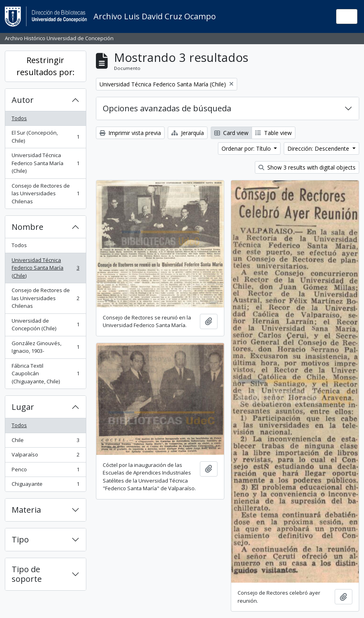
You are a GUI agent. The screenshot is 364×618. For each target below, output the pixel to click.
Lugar (23, 407)
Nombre (27, 227)
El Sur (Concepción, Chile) (45, 137)
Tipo (20, 539)
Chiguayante (45, 486)
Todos (19, 118)
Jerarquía (188, 133)
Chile (45, 442)
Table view (274, 133)
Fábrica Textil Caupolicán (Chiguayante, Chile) (45, 373)
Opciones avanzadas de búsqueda (167, 108)
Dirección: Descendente (319, 148)
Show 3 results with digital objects (307, 167)
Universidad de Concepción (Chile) (45, 325)
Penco (45, 471)
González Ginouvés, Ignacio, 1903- (45, 347)
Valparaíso (45, 456)
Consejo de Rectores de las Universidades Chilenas (45, 193)
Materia (26, 510)
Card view (231, 133)
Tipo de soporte (27, 574)
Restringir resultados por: (46, 66)
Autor (23, 100)
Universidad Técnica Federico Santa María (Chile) (45, 163)
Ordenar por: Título (247, 148)
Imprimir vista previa (130, 133)
